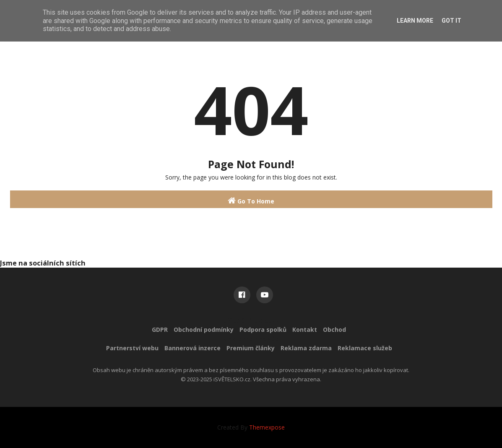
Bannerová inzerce (192, 348)
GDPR (160, 329)
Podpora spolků (263, 329)
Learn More (415, 21)
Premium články (251, 348)
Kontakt (305, 329)
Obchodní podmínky (204, 329)
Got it (451, 21)
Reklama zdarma (306, 348)
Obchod (334, 329)
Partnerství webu (132, 348)
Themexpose (267, 427)
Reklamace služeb (365, 348)
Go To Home (251, 201)
